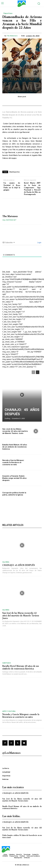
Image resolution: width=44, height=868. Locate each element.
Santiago (7, 663)
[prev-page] (33, 372)
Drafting (7, 418)
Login (39, 243)
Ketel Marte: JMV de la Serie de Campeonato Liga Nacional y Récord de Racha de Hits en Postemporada (32, 189)
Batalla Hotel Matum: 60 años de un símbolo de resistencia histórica (15, 447)
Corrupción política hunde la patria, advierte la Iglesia (14, 494)
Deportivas (8, 13)
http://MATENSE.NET (9, 220)
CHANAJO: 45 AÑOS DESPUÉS (19, 565)
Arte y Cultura (9, 711)
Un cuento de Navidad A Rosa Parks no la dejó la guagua (12, 186)
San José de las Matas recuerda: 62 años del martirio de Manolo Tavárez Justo (15, 431)
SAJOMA (6, 562)
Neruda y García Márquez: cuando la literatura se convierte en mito (13, 462)
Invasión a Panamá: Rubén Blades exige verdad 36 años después (14, 478)
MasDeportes (15, 172)
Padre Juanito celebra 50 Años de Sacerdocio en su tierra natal (22, 836)
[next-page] (38, 372)
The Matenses (12, 36)
